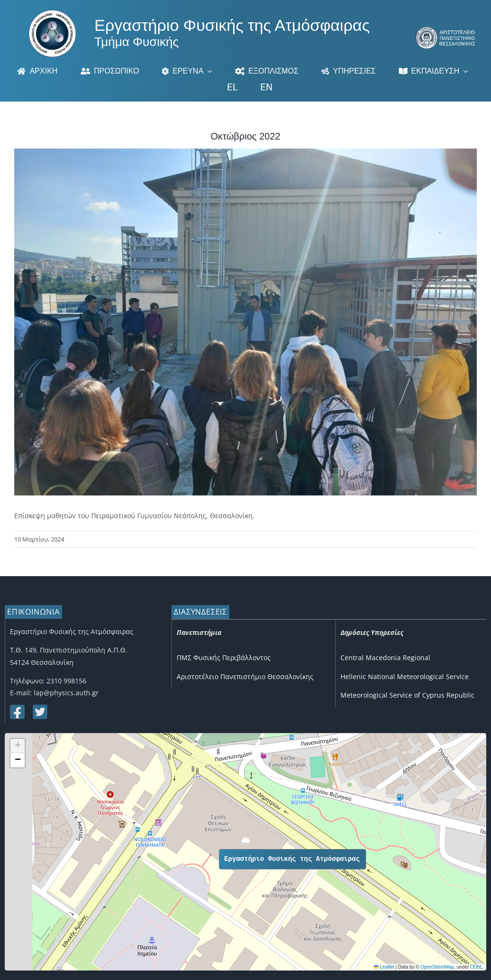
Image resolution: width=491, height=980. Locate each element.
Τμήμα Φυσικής (137, 42)
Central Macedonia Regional (385, 658)
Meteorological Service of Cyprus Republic (407, 695)
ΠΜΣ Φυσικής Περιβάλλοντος (224, 658)
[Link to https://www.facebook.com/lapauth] (17, 712)
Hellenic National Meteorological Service (405, 677)
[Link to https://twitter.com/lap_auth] (39, 712)
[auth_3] (446, 30)
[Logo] (52, 13)
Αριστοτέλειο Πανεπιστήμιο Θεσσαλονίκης (245, 677)
